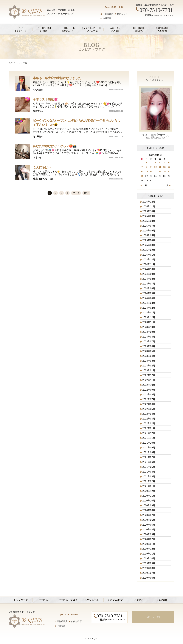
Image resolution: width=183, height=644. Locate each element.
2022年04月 (149, 414)
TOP (11, 63)
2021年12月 (149, 433)
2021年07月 (149, 457)
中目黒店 (107, 18)
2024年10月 (149, 269)
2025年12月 (149, 202)
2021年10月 (149, 443)
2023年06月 (149, 346)
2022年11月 (149, 380)
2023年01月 (149, 371)
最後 (86, 193)
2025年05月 (149, 236)
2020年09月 (149, 506)
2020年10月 (149, 501)
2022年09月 (149, 390)
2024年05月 (149, 293)
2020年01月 (149, 544)
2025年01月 (149, 255)
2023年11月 (149, 322)
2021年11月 (149, 438)
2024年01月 (149, 313)
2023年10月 (149, 327)
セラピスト (44, 29)
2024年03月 (149, 303)
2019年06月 (149, 578)
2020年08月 (149, 510)
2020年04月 (149, 530)
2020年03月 (149, 534)
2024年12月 (149, 260)
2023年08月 (149, 337)
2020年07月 (149, 515)
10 (155, 167)
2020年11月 (149, 496)
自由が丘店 (122, 14)
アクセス (115, 29)
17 (155, 171)
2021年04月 (149, 472)
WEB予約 (162, 29)
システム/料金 (91, 29)
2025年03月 (149, 245)
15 (147, 171)
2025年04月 (149, 240)
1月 (167, 185)
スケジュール (68, 29)
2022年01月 (149, 428)
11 (160, 167)
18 (160, 171)
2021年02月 (149, 481)
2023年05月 (149, 351)
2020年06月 (149, 520)
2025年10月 (149, 211)
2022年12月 (149, 375)
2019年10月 (149, 559)
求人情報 (139, 29)
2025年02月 (149, 250)
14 (142, 171)
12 (164, 167)
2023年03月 (149, 361)
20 (169, 171)
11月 (145, 185)
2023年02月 (149, 366)
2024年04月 (149, 298)
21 (142, 176)
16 (151, 171)
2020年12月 (149, 491)
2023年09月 (149, 332)
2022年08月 (149, 395)
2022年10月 (149, 385)
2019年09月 (149, 563)
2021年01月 (149, 486)
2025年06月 (149, 231)
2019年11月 (149, 554)
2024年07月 (149, 284)
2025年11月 (149, 207)
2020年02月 (149, 539)
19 (164, 171)
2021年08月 (149, 452)
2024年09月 (149, 274)
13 (169, 167)
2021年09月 (149, 448)
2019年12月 (149, 549)
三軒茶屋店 (108, 14)
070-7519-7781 (156, 10)
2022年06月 (149, 404)
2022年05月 (149, 409)
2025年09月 (149, 216)
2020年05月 (149, 525)
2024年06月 (149, 289)
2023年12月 (149, 317)
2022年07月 (149, 399)
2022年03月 (149, 419)
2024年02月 (149, 308)
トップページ (21, 29)
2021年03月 (149, 477)
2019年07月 (149, 573)
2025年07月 (149, 226)
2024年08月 (149, 279)
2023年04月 (149, 356)
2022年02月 (149, 424)
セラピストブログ (68, 600)
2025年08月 (149, 221)
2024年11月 (149, 264)
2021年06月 (149, 462)
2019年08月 (149, 568)
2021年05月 (149, 467)
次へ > (76, 193)
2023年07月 (149, 342)
